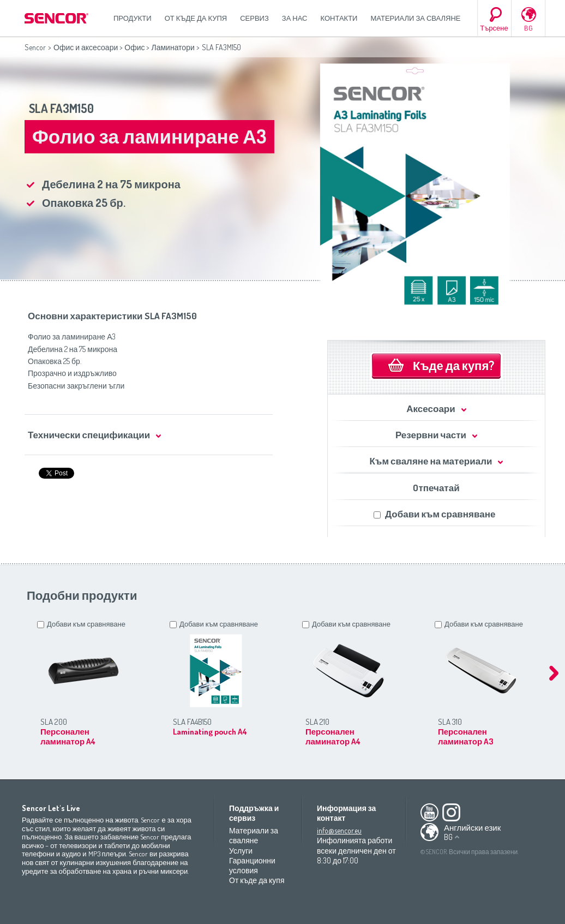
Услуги (241, 851)
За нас (295, 18)
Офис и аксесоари (86, 47)
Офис (134, 47)
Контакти (339, 18)
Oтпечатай (436, 488)
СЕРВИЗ (254, 18)
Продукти (133, 18)
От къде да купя (196, 18)
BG (528, 28)
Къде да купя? (453, 365)
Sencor (35, 47)
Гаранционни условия (252, 865)
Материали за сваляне (415, 18)
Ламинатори (173, 47)
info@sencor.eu (339, 830)
